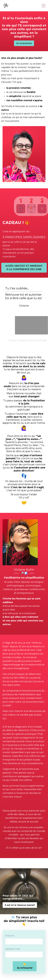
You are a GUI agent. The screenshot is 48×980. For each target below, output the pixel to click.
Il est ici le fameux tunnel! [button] (20, 905)
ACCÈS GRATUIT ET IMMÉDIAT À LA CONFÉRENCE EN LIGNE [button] (24, 268)
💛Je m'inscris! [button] (25, 966)
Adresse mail (13, 949)
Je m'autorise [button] (24, 43)
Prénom (10, 936)
